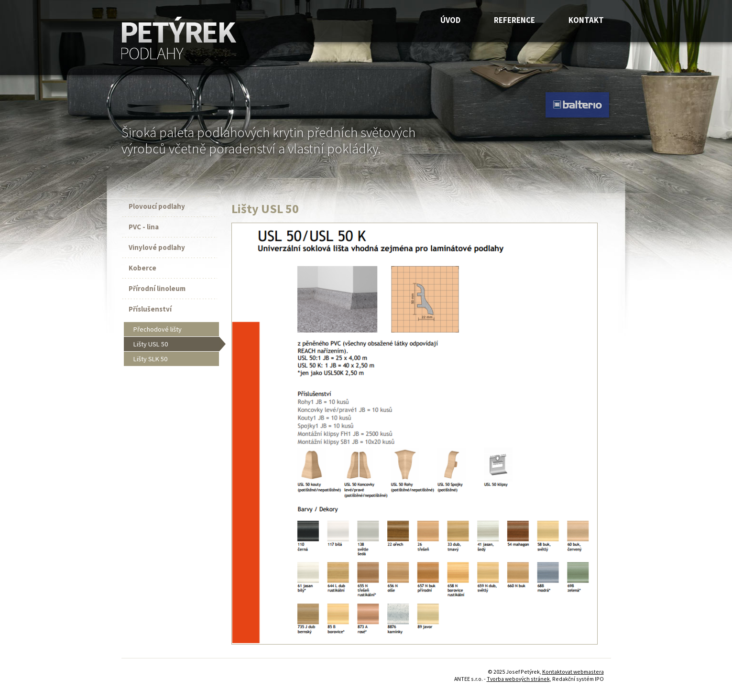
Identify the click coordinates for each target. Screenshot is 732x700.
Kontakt (586, 20)
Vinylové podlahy (157, 247)
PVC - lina (144, 227)
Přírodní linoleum (157, 288)
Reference (514, 20)
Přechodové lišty (158, 329)
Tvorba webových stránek (518, 679)
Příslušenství (150, 309)
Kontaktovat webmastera (573, 672)
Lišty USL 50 (151, 344)
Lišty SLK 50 (150, 359)
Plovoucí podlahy (157, 206)
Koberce (142, 268)
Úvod (450, 20)
